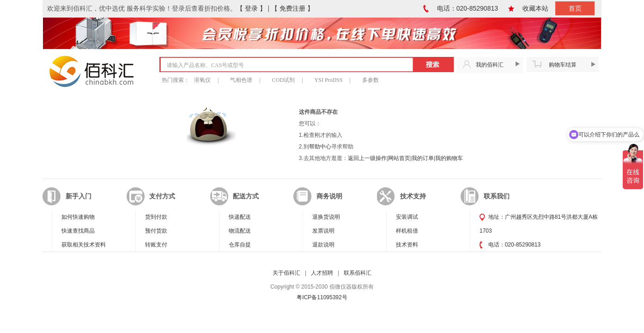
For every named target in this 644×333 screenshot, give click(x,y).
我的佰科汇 (490, 65)
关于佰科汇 (286, 273)
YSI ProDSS (329, 80)
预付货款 (156, 231)
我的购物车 (449, 158)
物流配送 (240, 231)
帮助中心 (320, 147)
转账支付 (156, 245)
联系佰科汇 (358, 273)
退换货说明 (326, 217)
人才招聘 (322, 273)
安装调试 (407, 217)
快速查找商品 (78, 231)
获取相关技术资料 (84, 245)
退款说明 (323, 245)
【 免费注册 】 (292, 8)
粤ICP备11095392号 (322, 297)
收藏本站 (535, 8)
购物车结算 (563, 65)
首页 (575, 8)
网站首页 (399, 158)
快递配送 (240, 217)
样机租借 (407, 231)
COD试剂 (283, 80)
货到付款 (156, 217)
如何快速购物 (78, 217)
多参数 (371, 80)
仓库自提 (240, 245)
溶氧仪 (202, 80)
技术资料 (407, 245)
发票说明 (323, 231)
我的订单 (423, 158)
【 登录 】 (251, 8)
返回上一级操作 (367, 158)
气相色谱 (241, 80)
